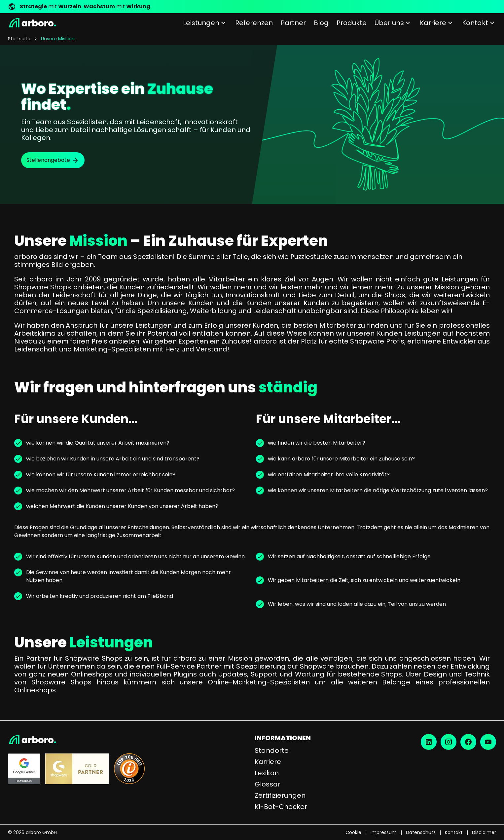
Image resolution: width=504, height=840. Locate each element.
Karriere (268, 762)
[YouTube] (488, 742)
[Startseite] (32, 23)
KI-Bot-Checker (281, 807)
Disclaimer (484, 832)
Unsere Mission (58, 39)
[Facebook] (468, 742)
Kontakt (454, 832)
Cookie (353, 832)
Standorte (272, 750)
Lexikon (267, 773)
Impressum (384, 832)
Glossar (268, 784)
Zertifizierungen (280, 795)
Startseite (19, 39)
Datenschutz (421, 832)
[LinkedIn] (429, 742)
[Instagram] (449, 742)
